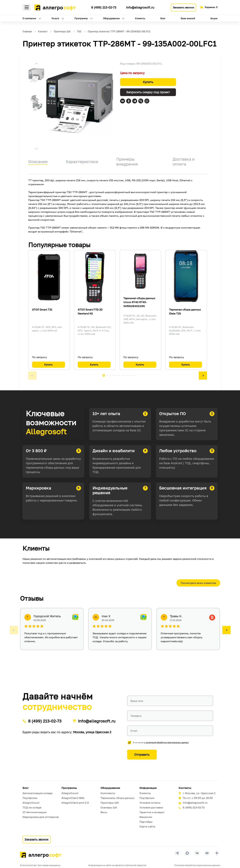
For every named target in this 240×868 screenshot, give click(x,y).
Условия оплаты (150, 803)
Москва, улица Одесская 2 (92, 732)
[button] (36, 64)
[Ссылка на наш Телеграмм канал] (86, 7)
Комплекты (108, 793)
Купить (148, 82)
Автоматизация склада (37, 793)
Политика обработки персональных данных (197, 865)
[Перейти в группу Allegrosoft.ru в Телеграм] (177, 853)
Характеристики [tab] (82, 161)
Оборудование (111, 18)
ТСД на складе (32, 807)
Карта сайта (147, 826)
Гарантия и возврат (152, 812)
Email (134, 731)
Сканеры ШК (109, 807)
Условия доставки (151, 807)
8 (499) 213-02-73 (104, 7)
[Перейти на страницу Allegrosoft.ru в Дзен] (217, 853)
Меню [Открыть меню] (27, 7)
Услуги (55, 18)
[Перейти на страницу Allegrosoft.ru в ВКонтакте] (197, 853)
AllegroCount (31, 803)
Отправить (142, 755)
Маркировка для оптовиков (41, 817)
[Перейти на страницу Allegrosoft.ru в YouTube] (207, 853)
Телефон (136, 716)
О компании (29, 18)
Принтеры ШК (110, 803)
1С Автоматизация (34, 812)
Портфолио (30, 798)
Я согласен (161, 742)
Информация (148, 788)
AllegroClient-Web (73, 798)
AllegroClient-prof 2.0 (75, 803)
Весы (104, 812)
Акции (214, 18)
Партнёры (146, 822)
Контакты (185, 788)
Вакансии (146, 817)
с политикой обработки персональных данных (166, 742)
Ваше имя (137, 701)
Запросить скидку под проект (148, 92)
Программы (81, 18)
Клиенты (140, 18)
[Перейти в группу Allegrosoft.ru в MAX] (187, 853)
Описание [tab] (38, 161)
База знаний (188, 18)
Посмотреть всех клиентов (198, 583)
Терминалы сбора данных (117, 798)
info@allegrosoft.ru (140, 7)
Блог (163, 18)
